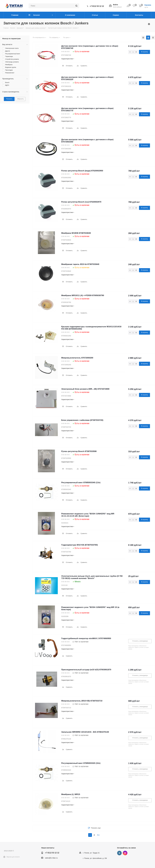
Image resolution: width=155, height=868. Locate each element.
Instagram (125, 853)
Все (98, 835)
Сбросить (20, 99)
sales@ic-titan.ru (51, 858)
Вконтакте (119, 853)
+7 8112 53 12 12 (97, 6)
